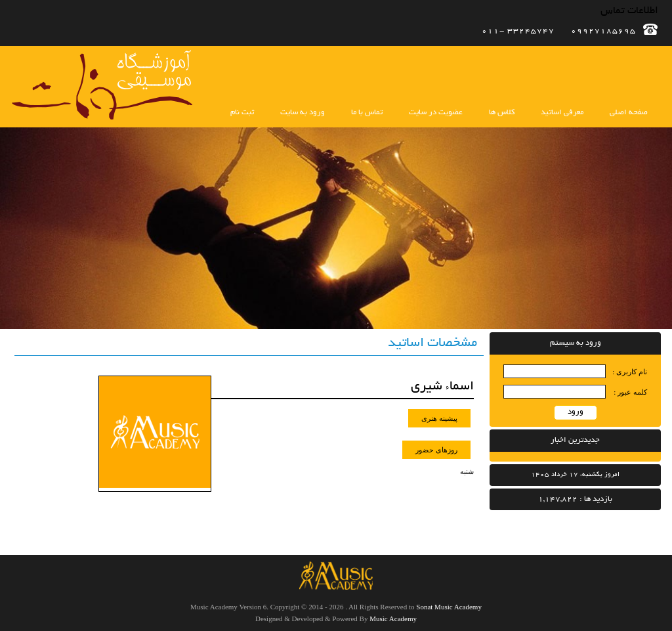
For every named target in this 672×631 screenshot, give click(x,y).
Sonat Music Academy (449, 607)
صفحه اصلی (629, 113)
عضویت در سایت (436, 113)
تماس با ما (367, 113)
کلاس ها (502, 113)
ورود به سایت (303, 113)
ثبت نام (242, 113)
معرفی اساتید (562, 113)
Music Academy (393, 619)
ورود (576, 412)
